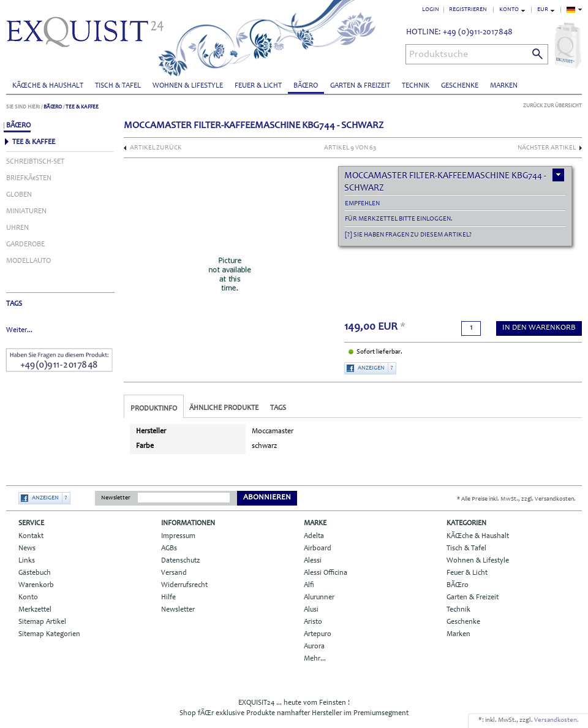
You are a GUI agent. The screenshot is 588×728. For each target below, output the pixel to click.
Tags (278, 408)
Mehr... (315, 659)
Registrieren (468, 10)
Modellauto (28, 261)
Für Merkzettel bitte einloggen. (399, 219)
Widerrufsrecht (184, 585)
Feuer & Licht (258, 86)
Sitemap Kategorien (49, 634)
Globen (19, 195)
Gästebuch (35, 573)
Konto (28, 597)
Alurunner (319, 597)
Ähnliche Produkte (224, 408)
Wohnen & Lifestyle (188, 86)
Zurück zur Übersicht (552, 106)
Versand (174, 573)
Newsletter (116, 498)
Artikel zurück (156, 148)
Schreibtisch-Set (35, 162)
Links (27, 561)
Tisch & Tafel (118, 86)
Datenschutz (180, 561)
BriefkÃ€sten (29, 178)
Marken (504, 86)
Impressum (178, 536)
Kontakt (31, 536)
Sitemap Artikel (42, 622)
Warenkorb (36, 585)
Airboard (318, 548)
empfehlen (362, 204)
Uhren (17, 228)
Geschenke (460, 86)
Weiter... (19, 330)
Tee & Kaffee (82, 107)
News (27, 548)
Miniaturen (26, 211)
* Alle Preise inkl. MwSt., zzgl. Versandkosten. (516, 499)
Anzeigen (371, 368)
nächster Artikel (547, 148)
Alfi (309, 585)
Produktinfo (154, 409)
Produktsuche (439, 55)
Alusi (311, 610)
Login (431, 10)
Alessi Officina (326, 573)
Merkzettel (35, 610)
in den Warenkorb (539, 328)
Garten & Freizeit (360, 86)
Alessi (313, 561)
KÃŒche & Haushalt (48, 86)
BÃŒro (306, 86)
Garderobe (25, 245)
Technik (416, 86)
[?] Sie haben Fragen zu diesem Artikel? (408, 235)
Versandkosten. (556, 720)
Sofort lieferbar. (379, 352)
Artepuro (318, 634)
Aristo (313, 622)
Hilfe (168, 597)
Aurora (314, 646)
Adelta (314, 536)
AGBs (169, 548)
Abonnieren (267, 498)
